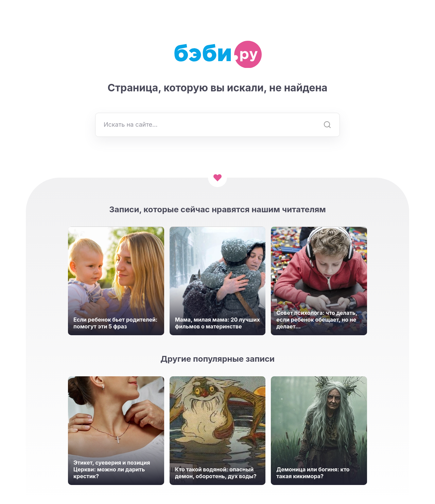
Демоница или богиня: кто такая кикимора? (313, 473)
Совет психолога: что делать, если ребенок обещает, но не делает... (317, 320)
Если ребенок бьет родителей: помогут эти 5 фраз (115, 323)
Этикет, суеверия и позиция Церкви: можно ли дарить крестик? (112, 469)
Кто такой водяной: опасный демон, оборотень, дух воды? (216, 473)
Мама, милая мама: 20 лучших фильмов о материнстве (217, 323)
